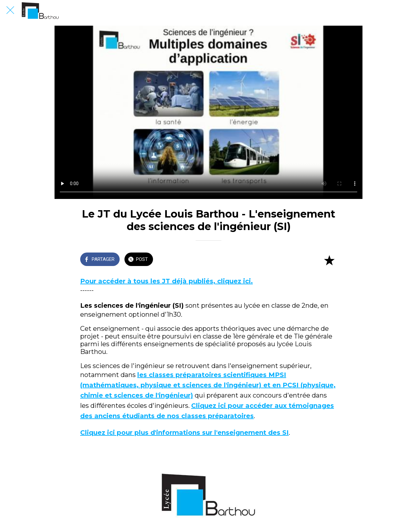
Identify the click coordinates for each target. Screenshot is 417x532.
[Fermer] (10, 10)
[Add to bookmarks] (329, 260)
